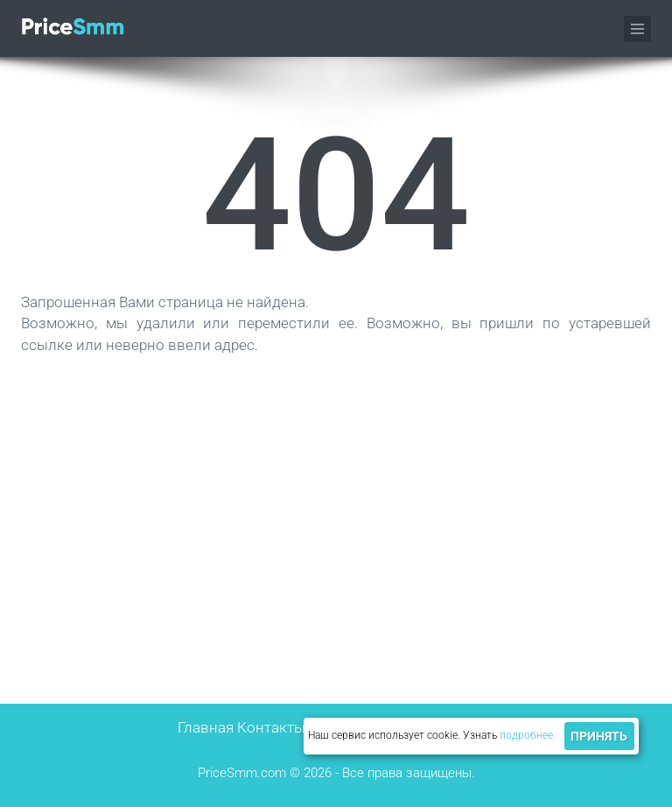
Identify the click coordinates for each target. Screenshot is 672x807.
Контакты (271, 727)
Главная (206, 727)
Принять (599, 736)
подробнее (526, 735)
